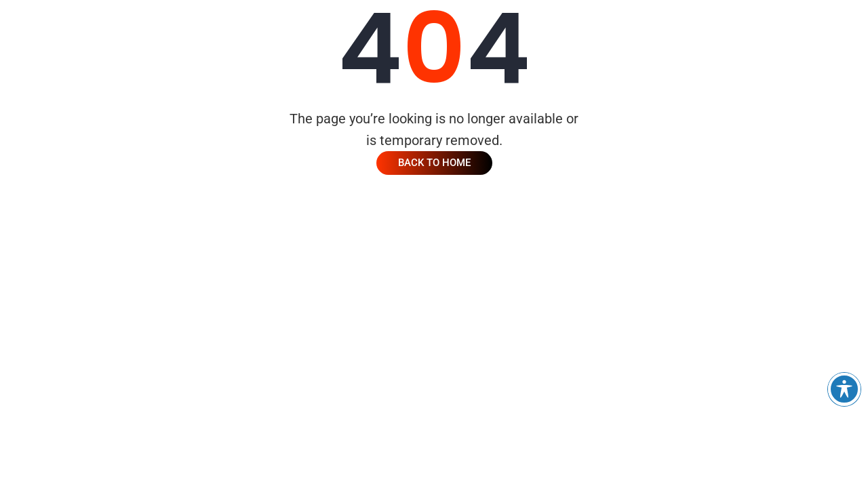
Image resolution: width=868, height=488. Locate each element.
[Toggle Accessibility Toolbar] (844, 389)
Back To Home (434, 163)
